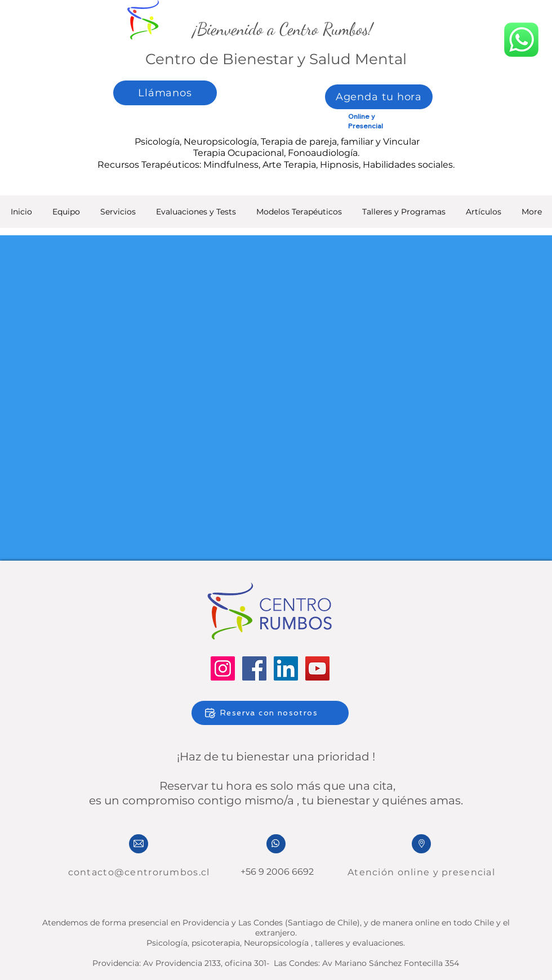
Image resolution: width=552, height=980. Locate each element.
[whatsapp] (521, 39)
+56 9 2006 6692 (276, 872)
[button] (196, 215)
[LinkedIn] (286, 668)
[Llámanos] (165, 93)
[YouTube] (317, 668)
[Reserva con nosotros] (270, 713)
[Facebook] (254, 668)
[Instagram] (223, 668)
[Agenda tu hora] (379, 97)
